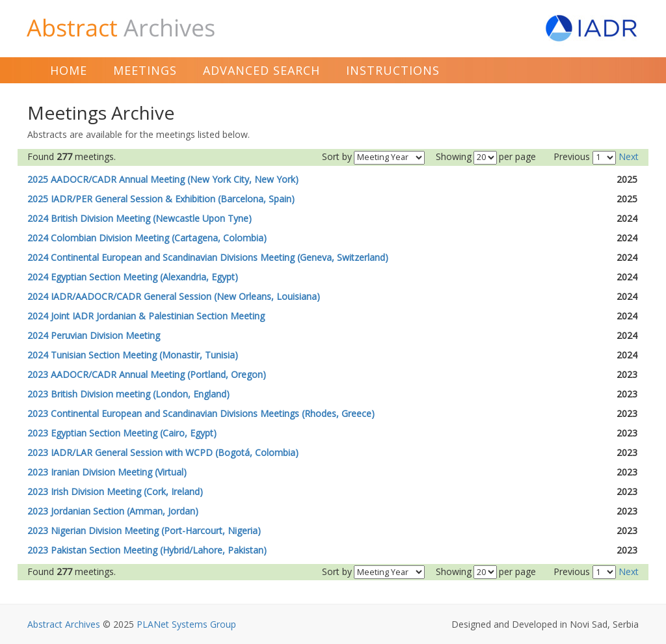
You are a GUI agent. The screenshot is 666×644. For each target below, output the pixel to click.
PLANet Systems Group (186, 624)
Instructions (393, 70)
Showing (454, 156)
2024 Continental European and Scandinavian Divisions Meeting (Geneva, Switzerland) (208, 257)
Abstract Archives (64, 624)
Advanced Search (261, 70)
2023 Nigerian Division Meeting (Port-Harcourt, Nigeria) (144, 530)
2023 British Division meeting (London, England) (128, 394)
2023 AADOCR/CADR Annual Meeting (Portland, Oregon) (147, 374)
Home (69, 70)
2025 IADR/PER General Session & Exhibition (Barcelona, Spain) (161, 199)
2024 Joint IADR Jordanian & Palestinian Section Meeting (146, 316)
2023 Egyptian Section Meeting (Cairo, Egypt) (122, 433)
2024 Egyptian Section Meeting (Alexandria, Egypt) (133, 277)
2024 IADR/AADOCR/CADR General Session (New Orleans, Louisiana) (174, 296)
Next (629, 156)
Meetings (145, 70)
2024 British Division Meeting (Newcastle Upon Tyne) (140, 218)
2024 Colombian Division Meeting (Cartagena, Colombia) (147, 238)
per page (517, 156)
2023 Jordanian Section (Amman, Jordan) (113, 511)
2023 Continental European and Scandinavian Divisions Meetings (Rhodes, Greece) (201, 413)
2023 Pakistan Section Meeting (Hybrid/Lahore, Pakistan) (147, 550)
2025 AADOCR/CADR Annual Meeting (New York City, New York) (163, 179)
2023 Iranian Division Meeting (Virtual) (107, 472)
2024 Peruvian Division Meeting (94, 335)
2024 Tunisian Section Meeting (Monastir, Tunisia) (133, 355)
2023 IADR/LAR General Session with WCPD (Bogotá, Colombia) (163, 452)
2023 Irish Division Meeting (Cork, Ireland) (115, 491)
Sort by (337, 156)
